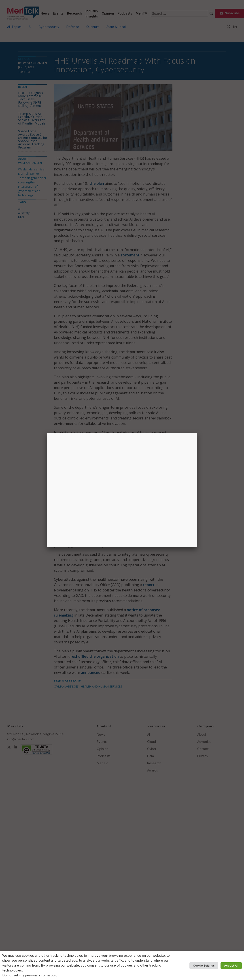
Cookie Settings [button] (204, 965)
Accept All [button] (231, 965)
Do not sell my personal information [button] (29, 975)
